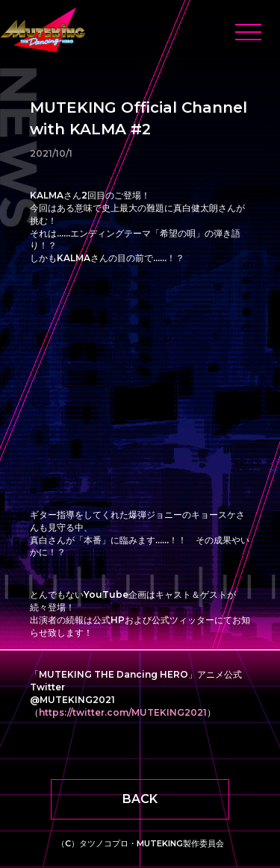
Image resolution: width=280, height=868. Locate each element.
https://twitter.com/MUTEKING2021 (123, 712)
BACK (140, 799)
